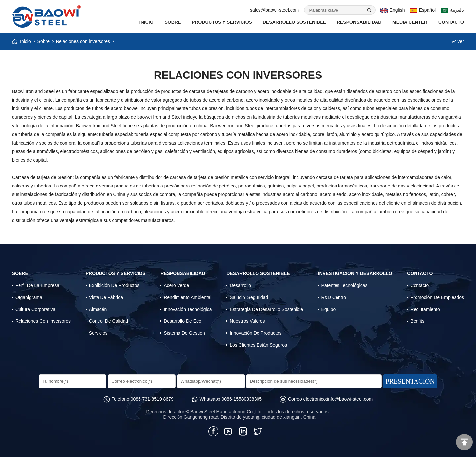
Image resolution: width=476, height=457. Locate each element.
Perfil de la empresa (37, 285)
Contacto (451, 22)
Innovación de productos (256, 333)
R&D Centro (334, 297)
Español (423, 10)
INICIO (147, 22)
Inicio (26, 41)
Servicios (98, 333)
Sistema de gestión (184, 333)
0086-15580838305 (242, 399)
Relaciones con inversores (83, 41)
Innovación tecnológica (188, 309)
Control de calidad (108, 321)
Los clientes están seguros (258, 345)
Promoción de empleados (437, 297)
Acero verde (176, 285)
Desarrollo (240, 285)
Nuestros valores (247, 321)
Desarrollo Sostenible (294, 22)
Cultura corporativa (35, 309)
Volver (458, 41)
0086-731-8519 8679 (152, 399)
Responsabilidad (359, 22)
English (393, 10)
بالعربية (453, 10)
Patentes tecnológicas (344, 285)
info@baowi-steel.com (350, 399)
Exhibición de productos (114, 285)
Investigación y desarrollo (355, 273)
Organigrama (29, 297)
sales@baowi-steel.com (274, 10)
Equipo (329, 309)
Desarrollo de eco (182, 321)
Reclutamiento (425, 309)
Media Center (410, 22)
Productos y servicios (222, 22)
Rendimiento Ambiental (187, 297)
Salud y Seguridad (249, 297)
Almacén (98, 309)
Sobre (173, 22)
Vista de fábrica (106, 297)
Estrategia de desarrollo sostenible (266, 309)
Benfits (417, 321)
